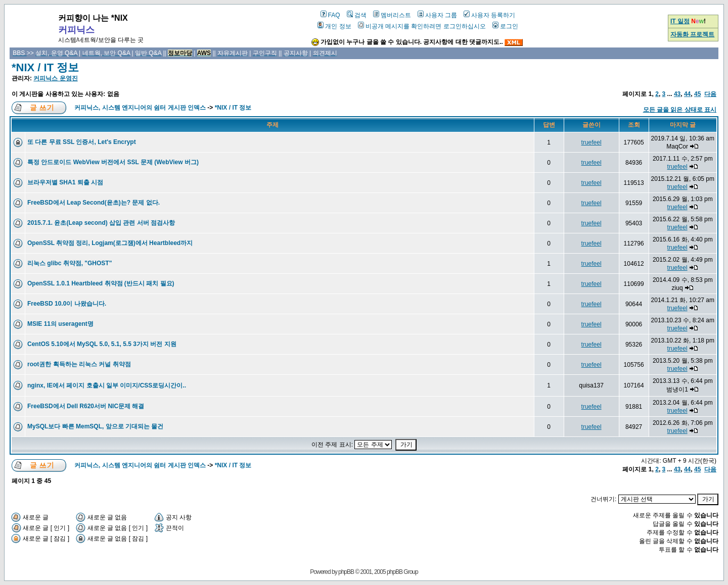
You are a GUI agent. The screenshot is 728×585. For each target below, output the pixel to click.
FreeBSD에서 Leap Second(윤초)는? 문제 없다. (94, 203)
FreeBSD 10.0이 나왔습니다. (67, 304)
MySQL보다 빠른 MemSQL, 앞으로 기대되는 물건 (95, 426)
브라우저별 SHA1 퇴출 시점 (65, 182)
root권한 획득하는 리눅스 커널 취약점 (79, 364)
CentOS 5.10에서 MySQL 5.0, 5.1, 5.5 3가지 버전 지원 (102, 344)
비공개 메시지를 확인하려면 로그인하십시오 (422, 26)
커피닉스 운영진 (55, 78)
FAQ (330, 15)
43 (677, 94)
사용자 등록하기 (489, 15)
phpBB (346, 572)
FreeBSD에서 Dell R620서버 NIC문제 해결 (86, 406)
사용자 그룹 (437, 15)
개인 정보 (334, 26)
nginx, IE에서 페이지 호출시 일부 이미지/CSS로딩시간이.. (107, 385)
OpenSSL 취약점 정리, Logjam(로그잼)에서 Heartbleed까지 (110, 243)
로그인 (505, 26)
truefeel (591, 142)
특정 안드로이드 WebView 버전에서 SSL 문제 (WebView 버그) (113, 162)
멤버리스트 (392, 15)
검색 (357, 15)
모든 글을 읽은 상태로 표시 (680, 110)
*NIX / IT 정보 (45, 67)
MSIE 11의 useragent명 (60, 324)
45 (697, 94)
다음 (710, 94)
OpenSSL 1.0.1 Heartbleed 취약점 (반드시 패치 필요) (101, 283)
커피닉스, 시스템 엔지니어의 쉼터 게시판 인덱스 (140, 108)
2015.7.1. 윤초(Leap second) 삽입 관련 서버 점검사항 (101, 223)
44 (687, 94)
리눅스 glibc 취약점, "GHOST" (70, 263)
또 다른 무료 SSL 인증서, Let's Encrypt (82, 142)
